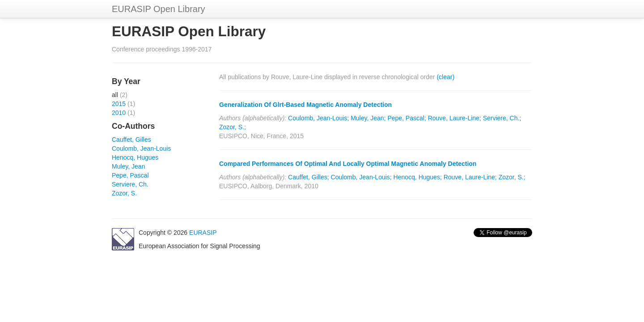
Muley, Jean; (368, 118)
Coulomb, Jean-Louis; (318, 118)
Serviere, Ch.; (502, 118)
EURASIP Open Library (159, 9)
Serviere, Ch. (130, 184)
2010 (119, 113)
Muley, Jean (128, 166)
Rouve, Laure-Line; (455, 118)
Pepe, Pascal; (407, 118)
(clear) (445, 77)
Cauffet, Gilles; (309, 177)
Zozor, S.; (233, 127)
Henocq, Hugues (135, 157)
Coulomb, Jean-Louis (141, 148)
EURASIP (203, 233)
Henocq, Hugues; (418, 177)
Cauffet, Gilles (131, 140)
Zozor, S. (124, 193)
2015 (119, 104)
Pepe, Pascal (130, 175)
